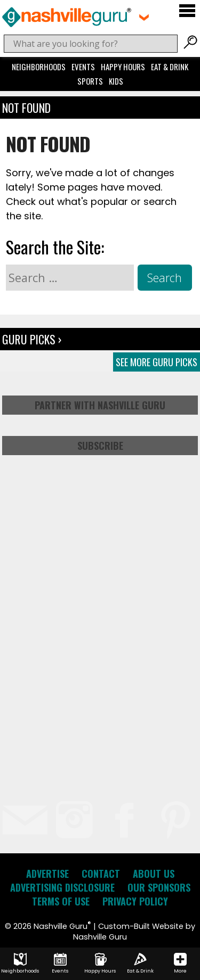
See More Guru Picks (157, 362)
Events (83, 67)
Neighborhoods (39, 67)
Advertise (47, 874)
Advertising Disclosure (62, 887)
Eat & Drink (170, 67)
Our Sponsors (159, 887)
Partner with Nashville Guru (100, 405)
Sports (90, 81)
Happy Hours (123, 67)
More (180, 963)
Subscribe (100, 446)
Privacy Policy (135, 901)
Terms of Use (61, 901)
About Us (154, 874)
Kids (116, 81)
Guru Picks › (32, 339)
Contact (101, 874)
